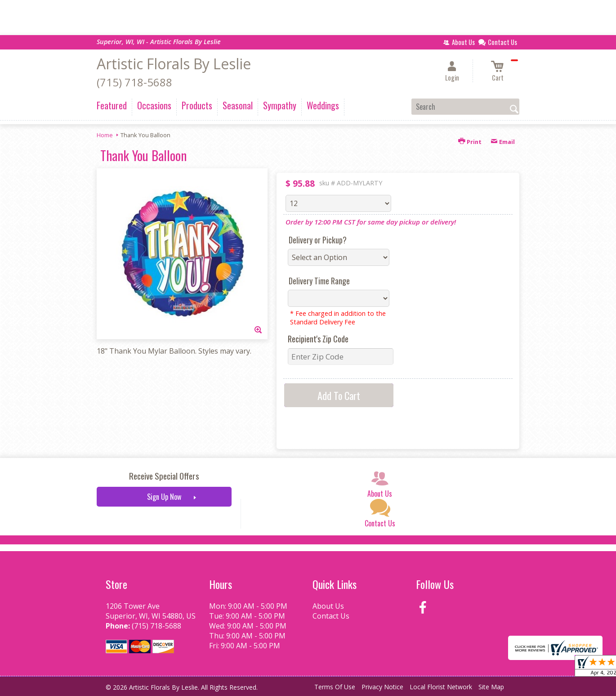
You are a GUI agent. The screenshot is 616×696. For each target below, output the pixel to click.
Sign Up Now (164, 497)
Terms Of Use (335, 687)
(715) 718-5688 (134, 82)
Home (105, 135)
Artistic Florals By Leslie (174, 64)
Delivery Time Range (319, 281)
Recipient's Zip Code (318, 339)
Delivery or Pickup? (318, 240)
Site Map (491, 687)
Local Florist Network (441, 687)
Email (503, 142)
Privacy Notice (382, 687)
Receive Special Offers (164, 476)
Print (470, 142)
